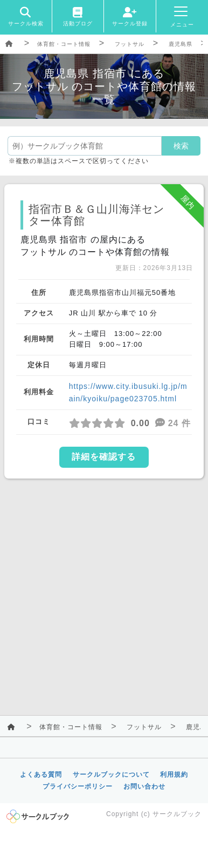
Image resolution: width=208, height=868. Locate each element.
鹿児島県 (181, 44)
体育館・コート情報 (64, 44)
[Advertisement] (104, 595)
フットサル (130, 44)
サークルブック (177, 814)
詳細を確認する (104, 457)
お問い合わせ (144, 786)
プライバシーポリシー (78, 786)
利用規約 (174, 775)
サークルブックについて (111, 775)
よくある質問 (41, 775)
